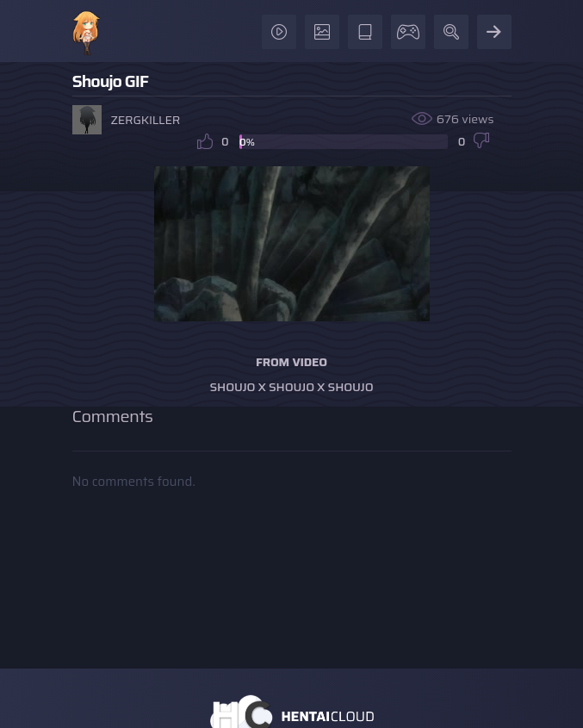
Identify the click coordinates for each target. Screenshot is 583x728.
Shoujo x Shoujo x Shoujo (292, 387)
